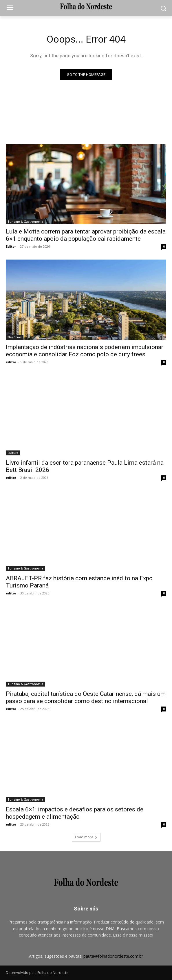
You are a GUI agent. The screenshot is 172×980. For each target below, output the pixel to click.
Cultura (13, 453)
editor (11, 362)
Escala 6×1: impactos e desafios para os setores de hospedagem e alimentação (75, 813)
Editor (11, 246)
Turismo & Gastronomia (25, 222)
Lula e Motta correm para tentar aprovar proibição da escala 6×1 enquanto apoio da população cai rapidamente (86, 235)
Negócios (15, 337)
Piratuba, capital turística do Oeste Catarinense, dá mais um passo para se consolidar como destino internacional (86, 697)
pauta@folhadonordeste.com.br (113, 956)
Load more (86, 837)
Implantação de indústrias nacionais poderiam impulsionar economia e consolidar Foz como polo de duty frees (85, 351)
